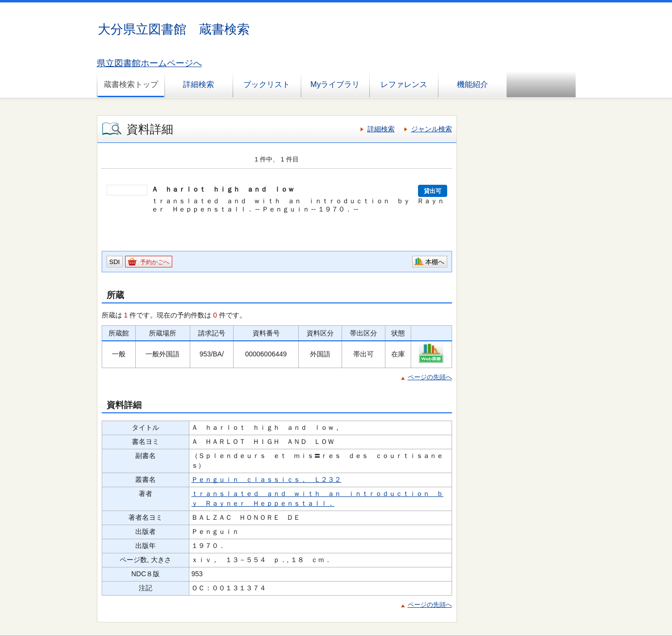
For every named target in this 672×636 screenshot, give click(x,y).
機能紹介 (472, 84)
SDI (115, 262)
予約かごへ (155, 262)
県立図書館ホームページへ (149, 63)
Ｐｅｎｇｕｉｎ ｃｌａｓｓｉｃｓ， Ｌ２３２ (266, 479)
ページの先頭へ (430, 377)
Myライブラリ (335, 84)
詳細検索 (199, 84)
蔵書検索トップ (131, 84)
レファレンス (404, 84)
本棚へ (435, 262)
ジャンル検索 (432, 129)
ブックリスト (267, 84)
